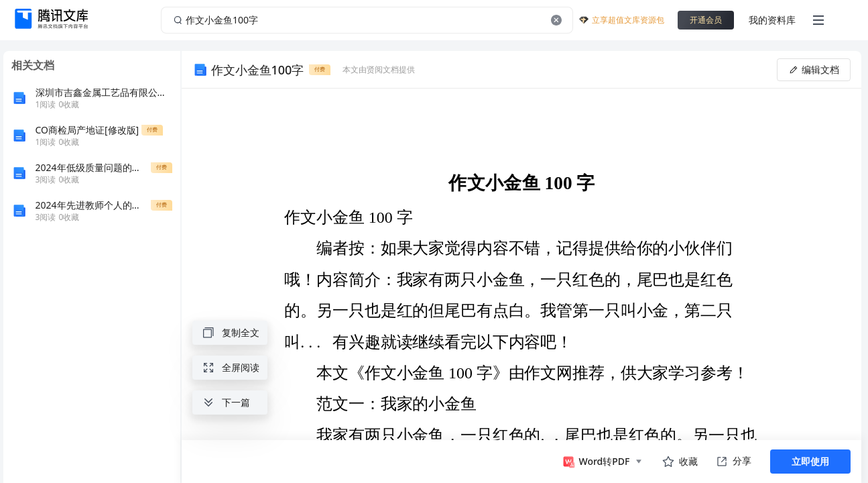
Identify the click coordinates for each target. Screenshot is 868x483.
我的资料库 (772, 20)
